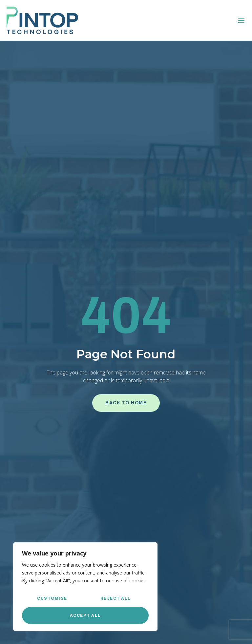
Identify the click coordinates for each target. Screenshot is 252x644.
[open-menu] (241, 20)
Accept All (85, 615)
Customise (52, 598)
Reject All (116, 598)
